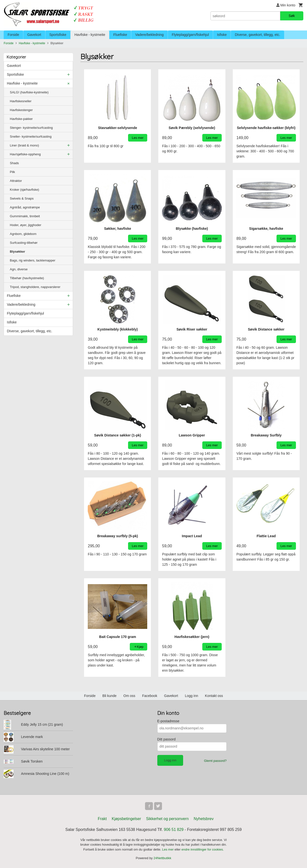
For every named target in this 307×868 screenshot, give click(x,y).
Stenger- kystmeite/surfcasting (31, 128)
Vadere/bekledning (149, 35)
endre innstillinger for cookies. (203, 849)
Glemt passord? (215, 761)
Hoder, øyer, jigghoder (26, 225)
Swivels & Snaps (22, 198)
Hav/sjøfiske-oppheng (25, 154)
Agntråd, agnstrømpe (25, 207)
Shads (14, 163)
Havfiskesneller (21, 101)
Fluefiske (120, 35)
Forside (13, 35)
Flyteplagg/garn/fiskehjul (190, 35)
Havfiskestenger (21, 110)
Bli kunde (110, 696)
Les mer (168, 849)
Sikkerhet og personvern (167, 819)
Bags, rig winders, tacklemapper (33, 260)
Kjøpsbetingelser (126, 819)
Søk (292, 16)
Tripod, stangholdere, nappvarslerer (35, 287)
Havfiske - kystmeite (90, 35)
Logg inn (191, 696)
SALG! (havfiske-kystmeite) (29, 92)
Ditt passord (167, 739)
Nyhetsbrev (204, 819)
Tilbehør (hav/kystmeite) (27, 278)
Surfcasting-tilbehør (24, 243)
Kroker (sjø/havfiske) (24, 190)
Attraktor (16, 181)
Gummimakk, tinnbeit (25, 216)
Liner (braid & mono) (24, 145)
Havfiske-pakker (21, 119)
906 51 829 (174, 830)
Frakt (102, 819)
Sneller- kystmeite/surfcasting (31, 137)
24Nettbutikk (162, 858)
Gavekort (34, 35)
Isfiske (222, 35)
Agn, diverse (19, 269)
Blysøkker (17, 252)
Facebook (150, 696)
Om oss (129, 696)
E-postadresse (168, 721)
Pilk (12, 172)
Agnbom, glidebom (23, 234)
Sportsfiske (58, 35)
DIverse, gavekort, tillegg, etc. (257, 35)
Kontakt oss (214, 696)
